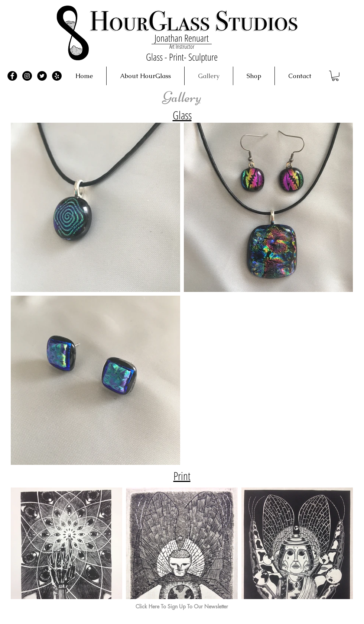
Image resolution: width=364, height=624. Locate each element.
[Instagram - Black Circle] (27, 76)
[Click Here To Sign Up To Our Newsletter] (182, 607)
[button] (335, 76)
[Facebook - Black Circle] (12, 76)
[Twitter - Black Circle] (42, 76)
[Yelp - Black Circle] (57, 76)
